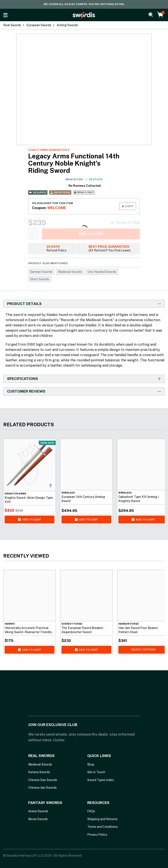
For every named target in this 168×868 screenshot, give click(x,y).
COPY (128, 206)
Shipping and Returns (102, 819)
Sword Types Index (101, 780)
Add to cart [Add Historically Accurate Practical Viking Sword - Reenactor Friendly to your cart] (30, 650)
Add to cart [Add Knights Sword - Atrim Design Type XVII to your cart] (30, 520)
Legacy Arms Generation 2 (49, 150)
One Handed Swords (102, 272)
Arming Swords (67, 25)
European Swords (39, 25)
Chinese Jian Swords (42, 788)
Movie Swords (38, 819)
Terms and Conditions (102, 827)
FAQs (91, 811)
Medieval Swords (70, 272)
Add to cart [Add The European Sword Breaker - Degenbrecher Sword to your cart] (86, 650)
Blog (91, 764)
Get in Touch (96, 772)
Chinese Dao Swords (43, 780)
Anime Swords (38, 811)
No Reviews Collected (85, 186)
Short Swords (40, 279)
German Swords (41, 272)
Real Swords (12, 25)
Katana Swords (39, 772)
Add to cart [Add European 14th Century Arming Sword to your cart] (86, 520)
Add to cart (91, 234)
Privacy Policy (97, 835)
